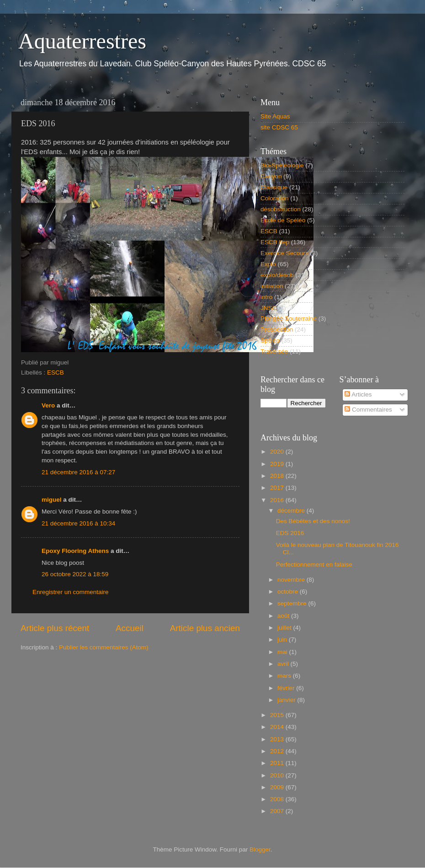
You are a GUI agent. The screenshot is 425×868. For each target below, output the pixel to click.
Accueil (130, 628)
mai (283, 652)
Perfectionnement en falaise (314, 565)
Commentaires (368, 410)
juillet (285, 628)
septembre (293, 603)
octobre (289, 592)
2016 (278, 500)
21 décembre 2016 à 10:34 (78, 523)
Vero (48, 405)
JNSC (268, 308)
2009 (278, 787)
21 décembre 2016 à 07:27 (78, 472)
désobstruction (281, 209)
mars (285, 676)
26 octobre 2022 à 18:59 (75, 574)
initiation (272, 286)
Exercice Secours (284, 253)
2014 (278, 727)
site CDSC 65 (279, 127)
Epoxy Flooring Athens (75, 551)
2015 (278, 715)
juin (283, 640)
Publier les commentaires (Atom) (104, 647)
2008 (278, 799)
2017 (278, 488)
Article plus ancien (205, 628)
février (287, 688)
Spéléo (270, 340)
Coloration (275, 198)
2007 (278, 811)
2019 (278, 464)
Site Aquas (275, 116)
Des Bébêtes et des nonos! (313, 521)
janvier (287, 700)
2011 (278, 763)
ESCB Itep (275, 242)
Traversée (274, 351)
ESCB (56, 372)
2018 (278, 476)
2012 (278, 751)
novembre (292, 580)
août (284, 616)
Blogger (260, 849)
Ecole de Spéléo (283, 220)
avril (284, 664)
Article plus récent (55, 628)
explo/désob (277, 275)
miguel (52, 500)
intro (266, 297)
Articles (358, 394)
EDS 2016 (290, 533)
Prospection (277, 330)
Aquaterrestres (82, 41)
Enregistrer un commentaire (71, 592)
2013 (278, 739)
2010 (278, 775)
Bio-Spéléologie (282, 165)
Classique (274, 187)
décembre (292, 511)
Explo (268, 264)
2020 (278, 452)
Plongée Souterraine (289, 319)
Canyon (271, 176)
